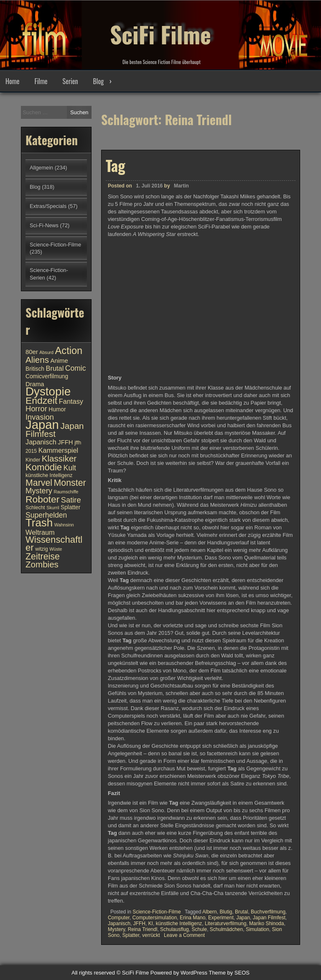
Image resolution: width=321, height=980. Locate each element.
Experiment (221, 918)
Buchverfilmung (268, 912)
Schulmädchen (226, 929)
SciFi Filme (160, 29)
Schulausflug (175, 929)
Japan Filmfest (269, 918)
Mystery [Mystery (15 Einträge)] (39, 491)
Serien (70, 81)
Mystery (116, 929)
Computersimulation (155, 918)
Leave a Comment (184, 935)
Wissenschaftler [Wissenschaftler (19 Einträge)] (54, 544)
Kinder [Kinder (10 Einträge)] (33, 460)
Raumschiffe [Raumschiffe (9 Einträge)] (66, 492)
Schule (199, 929)
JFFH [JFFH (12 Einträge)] (65, 442)
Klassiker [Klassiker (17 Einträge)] (59, 458)
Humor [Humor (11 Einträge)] (57, 409)
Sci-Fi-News (44, 225)
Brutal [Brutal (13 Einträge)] (55, 368)
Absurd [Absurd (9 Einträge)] (46, 352)
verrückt (151, 935)
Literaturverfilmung (225, 924)
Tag (116, 165)
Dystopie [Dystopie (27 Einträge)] (48, 391)
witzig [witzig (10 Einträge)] (41, 549)
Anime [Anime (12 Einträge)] (59, 361)
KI (151, 924)
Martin (181, 186)
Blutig (226, 912)
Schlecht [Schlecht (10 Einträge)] (35, 508)
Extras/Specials (48, 206)
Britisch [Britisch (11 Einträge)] (35, 369)
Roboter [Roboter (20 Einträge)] (42, 499)
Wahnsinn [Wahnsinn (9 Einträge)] (64, 525)
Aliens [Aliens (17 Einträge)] (37, 360)
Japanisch (119, 924)
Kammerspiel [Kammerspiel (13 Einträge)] (59, 450)
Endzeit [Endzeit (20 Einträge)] (41, 400)
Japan (243, 918)
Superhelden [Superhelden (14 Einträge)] (46, 515)
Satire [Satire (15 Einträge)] (71, 500)
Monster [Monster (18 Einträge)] (70, 483)
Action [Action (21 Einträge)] (69, 351)
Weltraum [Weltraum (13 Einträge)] (40, 532)
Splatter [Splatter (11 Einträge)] (70, 507)
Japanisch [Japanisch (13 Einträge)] (41, 442)
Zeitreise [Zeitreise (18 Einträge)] (43, 557)
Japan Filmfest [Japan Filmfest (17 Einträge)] (55, 430)
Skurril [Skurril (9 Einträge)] (53, 508)
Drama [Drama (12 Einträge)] (35, 384)
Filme (41, 81)
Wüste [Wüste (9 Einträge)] (56, 549)
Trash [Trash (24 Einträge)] (39, 523)
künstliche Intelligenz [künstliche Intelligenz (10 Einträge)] (49, 475)
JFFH (139, 924)
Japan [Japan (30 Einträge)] (42, 425)
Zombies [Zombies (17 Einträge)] (42, 564)
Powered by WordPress (179, 973)
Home (12, 81)
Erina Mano (192, 918)
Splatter (131, 935)
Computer (119, 918)
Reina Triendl (143, 929)
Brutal (241, 912)
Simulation (257, 929)
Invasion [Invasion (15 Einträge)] (40, 417)
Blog (98, 81)
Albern (210, 912)
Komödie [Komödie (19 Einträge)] (44, 467)
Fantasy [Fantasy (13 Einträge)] (71, 401)
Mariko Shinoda (266, 924)
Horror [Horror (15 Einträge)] (36, 409)
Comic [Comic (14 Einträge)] (76, 368)
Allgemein (41, 168)
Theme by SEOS (229, 973)
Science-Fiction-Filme (157, 912)
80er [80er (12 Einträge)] (32, 352)
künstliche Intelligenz (179, 924)
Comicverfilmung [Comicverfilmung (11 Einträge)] (47, 376)
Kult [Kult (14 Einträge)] (70, 468)
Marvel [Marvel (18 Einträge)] (39, 483)
